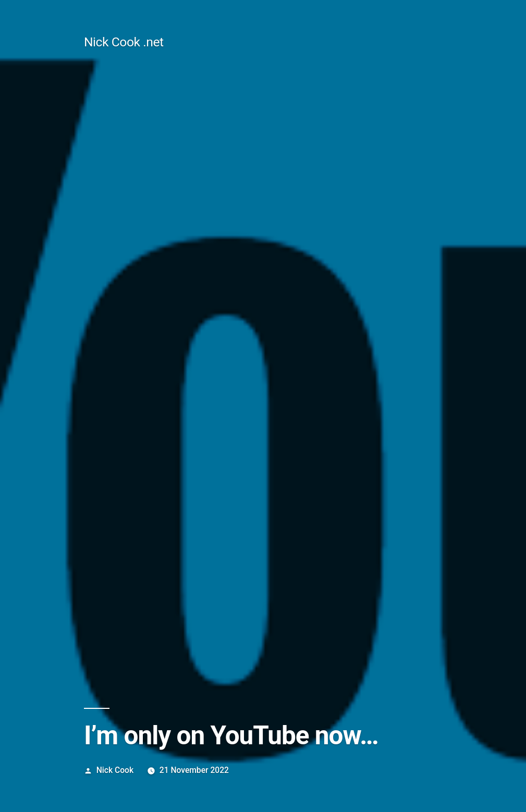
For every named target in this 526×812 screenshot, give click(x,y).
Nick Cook (115, 770)
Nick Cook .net (124, 42)
